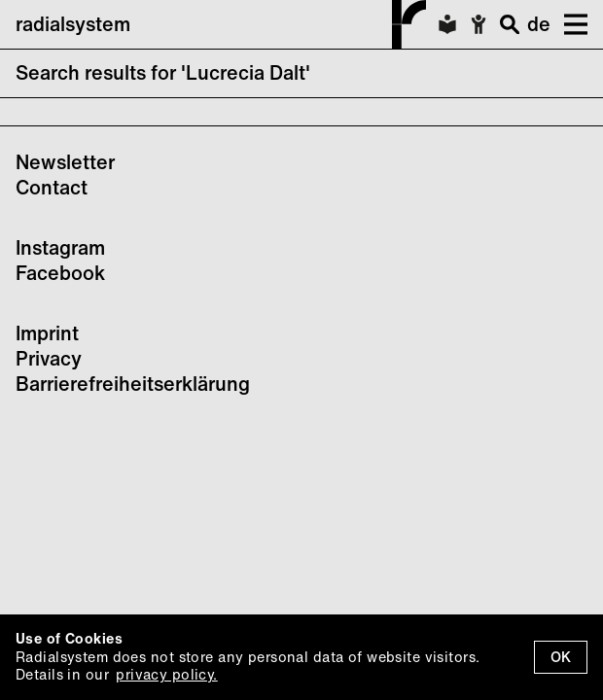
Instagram (60, 247)
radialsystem (221, 24)
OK (561, 657)
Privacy (49, 358)
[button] (569, 24)
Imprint (47, 333)
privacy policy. (166, 674)
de (539, 24)
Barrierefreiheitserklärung (133, 384)
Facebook (60, 273)
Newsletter (65, 162)
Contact (52, 187)
